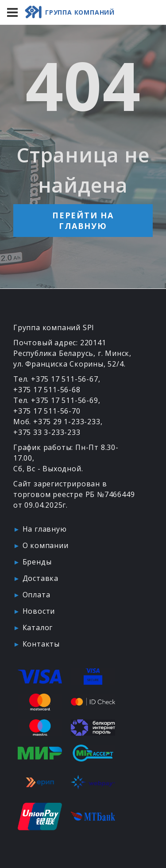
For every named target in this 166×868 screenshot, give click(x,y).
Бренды (37, 562)
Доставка (41, 578)
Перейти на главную (83, 221)
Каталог (38, 627)
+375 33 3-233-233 (47, 432)
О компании (46, 545)
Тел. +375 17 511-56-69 (56, 400)
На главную (45, 529)
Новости (39, 611)
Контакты (41, 644)
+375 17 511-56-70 (47, 411)
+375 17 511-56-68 (47, 390)
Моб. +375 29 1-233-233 (57, 422)
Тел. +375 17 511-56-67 (56, 379)
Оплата (37, 595)
